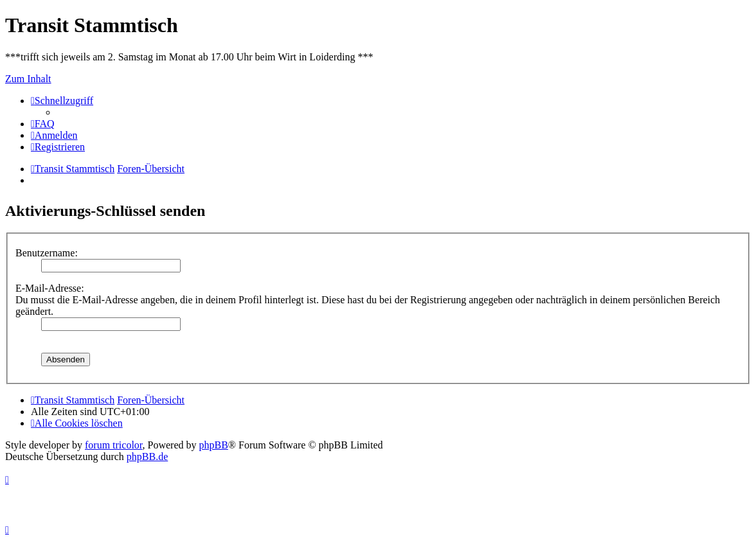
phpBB (214, 445)
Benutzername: (47, 253)
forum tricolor (114, 445)
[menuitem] (43, 124)
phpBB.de (147, 457)
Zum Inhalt (28, 79)
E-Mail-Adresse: (50, 288)
